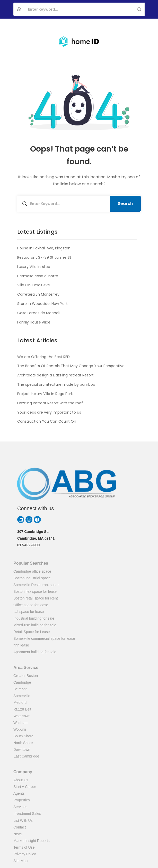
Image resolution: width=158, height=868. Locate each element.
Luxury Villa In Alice (34, 267)
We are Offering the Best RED (43, 357)
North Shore (23, 743)
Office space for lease (31, 605)
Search (125, 204)
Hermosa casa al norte (38, 276)
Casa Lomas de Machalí (39, 313)
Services (20, 807)
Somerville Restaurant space (36, 585)
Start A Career (25, 787)
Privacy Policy (25, 854)
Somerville (22, 696)
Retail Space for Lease (32, 632)
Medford (20, 703)
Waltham (20, 723)
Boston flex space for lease (35, 591)
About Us (21, 780)
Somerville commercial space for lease (44, 638)
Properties (22, 800)
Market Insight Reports (32, 841)
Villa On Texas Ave (34, 285)
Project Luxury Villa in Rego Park (45, 394)
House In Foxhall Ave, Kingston (44, 248)
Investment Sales (27, 814)
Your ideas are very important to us (49, 412)
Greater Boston (26, 676)
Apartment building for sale (35, 652)
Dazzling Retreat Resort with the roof (50, 403)
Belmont (20, 689)
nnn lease (21, 645)
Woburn (20, 729)
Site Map (20, 861)
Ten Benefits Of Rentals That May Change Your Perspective (71, 366)
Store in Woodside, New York (42, 304)
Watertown (22, 716)
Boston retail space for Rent (36, 598)
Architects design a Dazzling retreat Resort (55, 375)
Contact (20, 827)
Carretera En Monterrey (38, 294)
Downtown (22, 749)
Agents (19, 793)
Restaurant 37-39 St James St (44, 257)
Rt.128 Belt (22, 709)
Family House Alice (34, 322)
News (18, 834)
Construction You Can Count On (47, 421)
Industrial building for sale (34, 618)
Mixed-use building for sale (35, 625)
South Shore (23, 736)
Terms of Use (24, 847)
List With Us (23, 820)
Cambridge (22, 682)
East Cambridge (26, 756)
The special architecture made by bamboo (56, 384)
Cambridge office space (32, 571)
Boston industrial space (32, 578)
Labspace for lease (29, 612)
